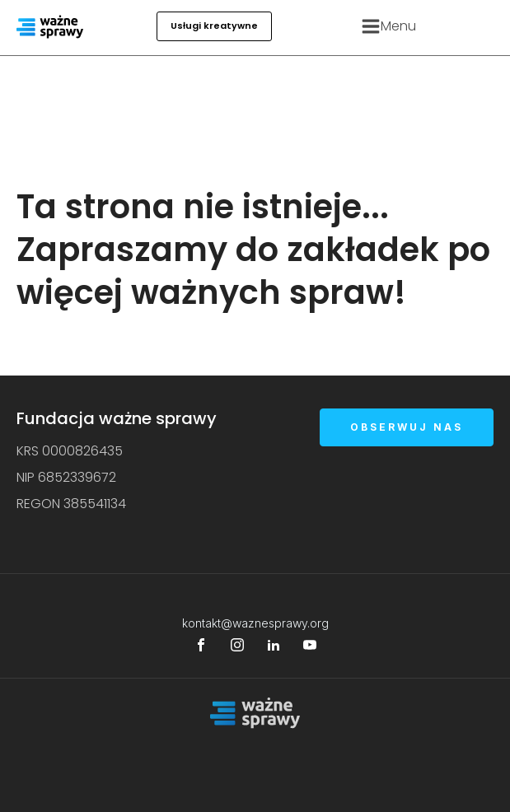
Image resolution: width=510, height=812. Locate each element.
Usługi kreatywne (214, 26)
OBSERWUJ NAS (407, 427)
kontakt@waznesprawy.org (255, 623)
